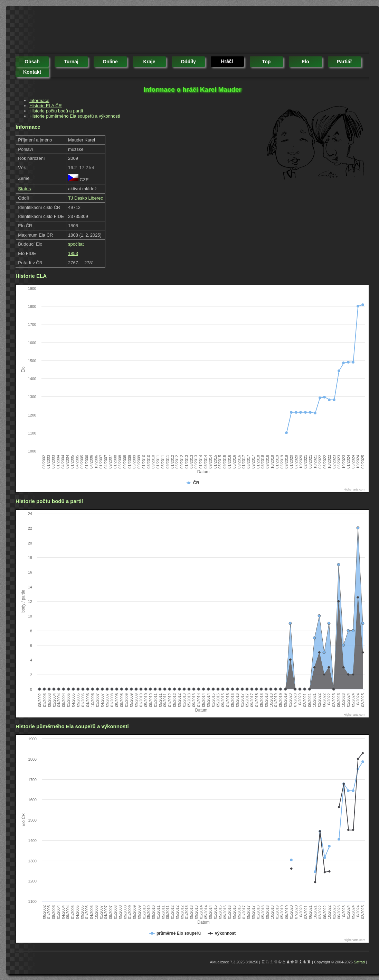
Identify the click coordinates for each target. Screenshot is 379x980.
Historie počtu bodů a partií (56, 111)
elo (305, 62)
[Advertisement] (141, 31)
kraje (149, 62)
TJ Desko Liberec (86, 198)
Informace (39, 100)
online (110, 62)
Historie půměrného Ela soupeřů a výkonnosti (75, 116)
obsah (32, 62)
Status (24, 189)
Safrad (359, 962)
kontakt (32, 72)
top (267, 62)
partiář (344, 62)
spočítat (76, 244)
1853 (73, 253)
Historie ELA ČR (46, 106)
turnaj (71, 62)
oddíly (188, 62)
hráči (227, 61)
